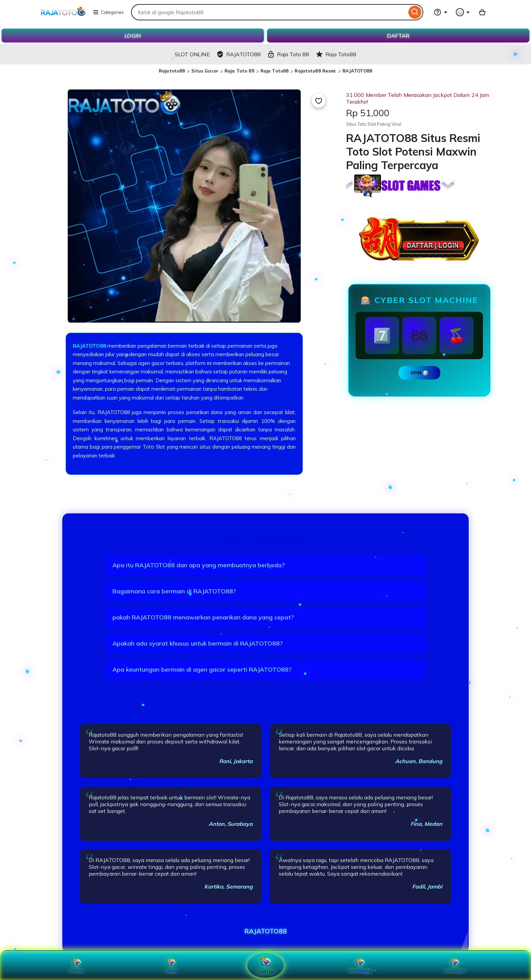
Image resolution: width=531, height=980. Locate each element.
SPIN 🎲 (419, 373)
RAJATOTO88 (357, 71)
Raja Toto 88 (239, 71)
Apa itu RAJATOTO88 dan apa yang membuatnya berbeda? (199, 565)
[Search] (415, 12)
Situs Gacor (205, 71)
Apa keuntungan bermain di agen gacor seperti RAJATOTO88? (202, 669)
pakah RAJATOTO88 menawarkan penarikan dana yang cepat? (203, 617)
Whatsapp (360, 965)
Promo (77, 965)
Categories (108, 12)
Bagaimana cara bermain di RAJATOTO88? (174, 591)
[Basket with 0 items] (482, 12)
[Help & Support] (441, 12)
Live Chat (455, 965)
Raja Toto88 (274, 71)
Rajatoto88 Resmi (316, 71)
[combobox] (269, 12)
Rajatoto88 (172, 71)
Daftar (265, 965)
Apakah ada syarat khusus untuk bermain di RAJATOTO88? (198, 643)
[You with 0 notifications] (463, 12)
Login (171, 965)
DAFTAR (398, 36)
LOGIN (133, 36)
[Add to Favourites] (319, 101)
